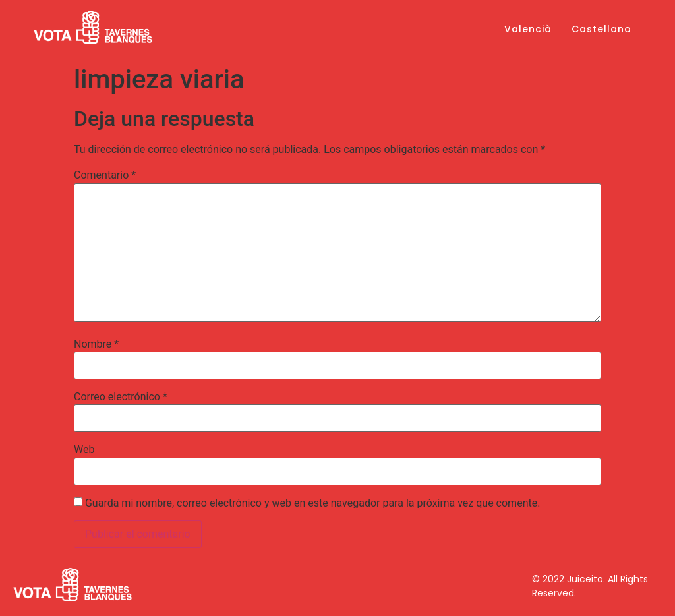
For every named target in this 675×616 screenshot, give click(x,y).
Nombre (96, 344)
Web (84, 450)
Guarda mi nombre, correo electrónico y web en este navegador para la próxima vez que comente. (312, 503)
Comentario (105, 175)
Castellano (602, 29)
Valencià (528, 29)
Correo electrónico (121, 397)
